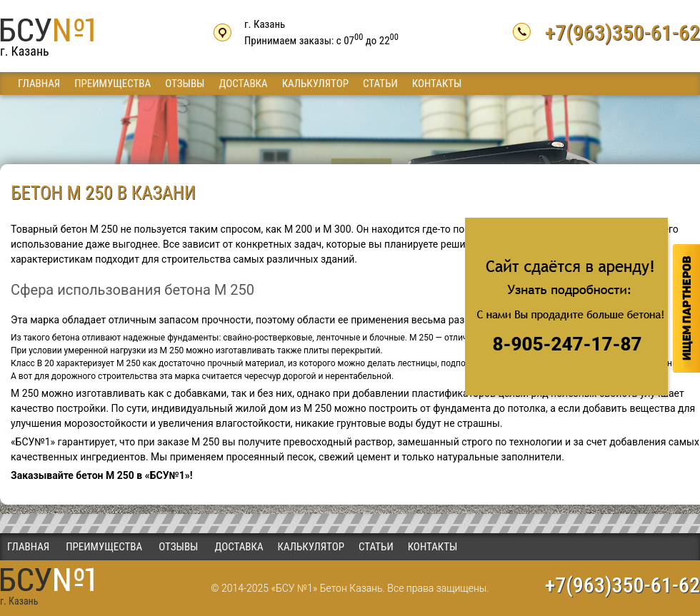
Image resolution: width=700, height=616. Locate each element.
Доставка (243, 84)
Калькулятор (315, 84)
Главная (39, 84)
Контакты (437, 84)
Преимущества (112, 84)
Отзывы (185, 84)
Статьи (380, 84)
